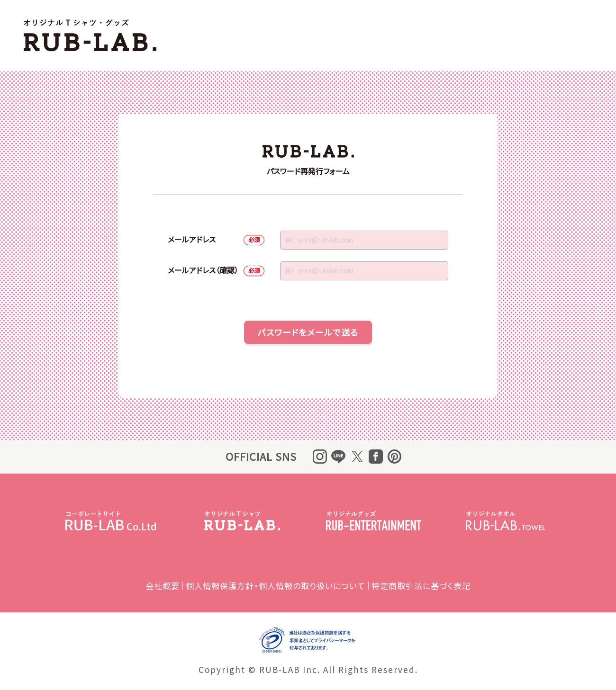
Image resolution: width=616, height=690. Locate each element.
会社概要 (163, 586)
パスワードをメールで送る (308, 332)
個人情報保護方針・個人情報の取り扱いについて (276, 586)
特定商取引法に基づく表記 (421, 586)
